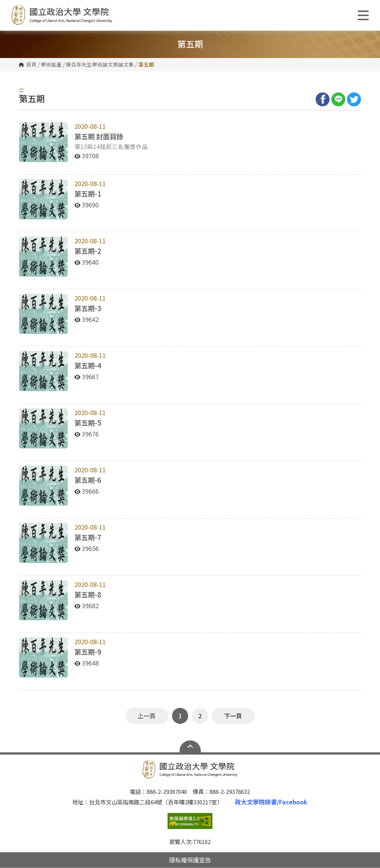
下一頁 (233, 716)
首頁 (31, 65)
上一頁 (147, 716)
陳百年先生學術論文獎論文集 (100, 65)
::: (21, 89)
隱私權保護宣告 (190, 860)
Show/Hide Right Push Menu (363, 15)
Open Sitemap (190, 746)
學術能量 (51, 65)
